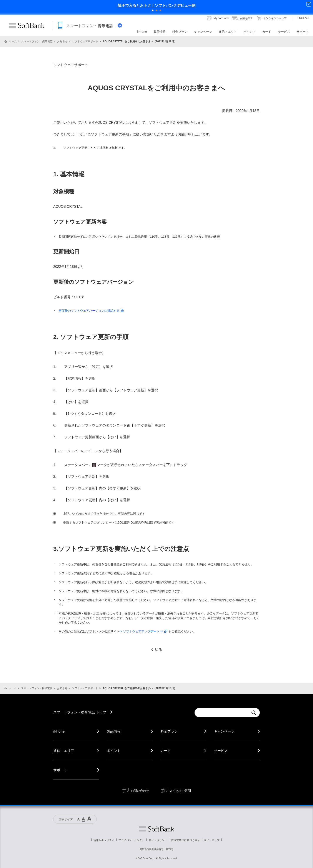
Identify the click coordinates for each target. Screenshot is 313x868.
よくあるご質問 (180, 791)
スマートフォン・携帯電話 (37, 41)
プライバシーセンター (132, 840)
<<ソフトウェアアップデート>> (143, 631)
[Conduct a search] (222, 713)
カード (166, 751)
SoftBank (27, 25)
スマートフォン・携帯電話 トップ (80, 712)
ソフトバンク (156, 829)
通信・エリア (64, 751)
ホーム (13, 41)
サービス (221, 751)
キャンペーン (224, 731)
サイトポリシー (158, 840)
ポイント (114, 751)
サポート (60, 770)
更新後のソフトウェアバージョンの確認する (91, 311)
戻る (156, 650)
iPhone (59, 731)
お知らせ (62, 41)
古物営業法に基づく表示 (185, 840)
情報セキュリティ (104, 840)
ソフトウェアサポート (85, 41)
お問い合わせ (140, 791)
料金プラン (169, 731)
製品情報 (114, 731)
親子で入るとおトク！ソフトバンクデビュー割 (157, 5)
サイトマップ (212, 840)
